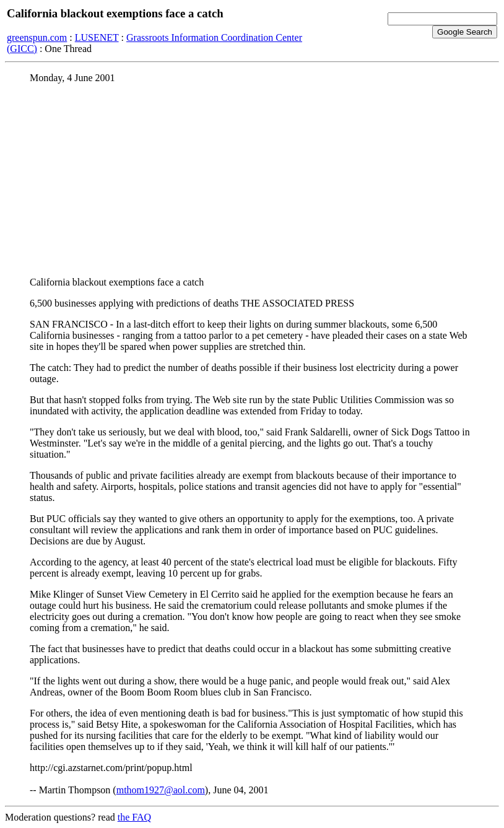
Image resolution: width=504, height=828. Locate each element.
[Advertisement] (252, 180)
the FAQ (134, 817)
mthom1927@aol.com (161, 790)
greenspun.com (37, 37)
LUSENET (97, 37)
